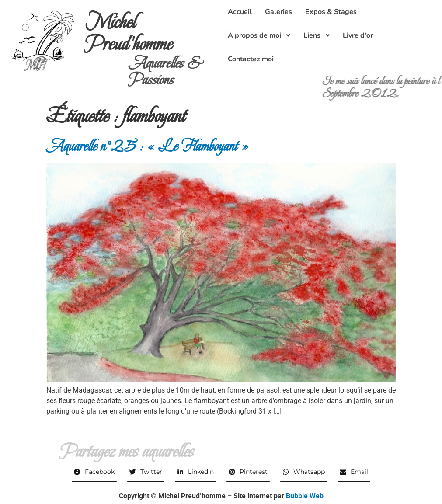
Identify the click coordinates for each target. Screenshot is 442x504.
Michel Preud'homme (129, 33)
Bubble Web (305, 496)
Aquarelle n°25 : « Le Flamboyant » (148, 146)
